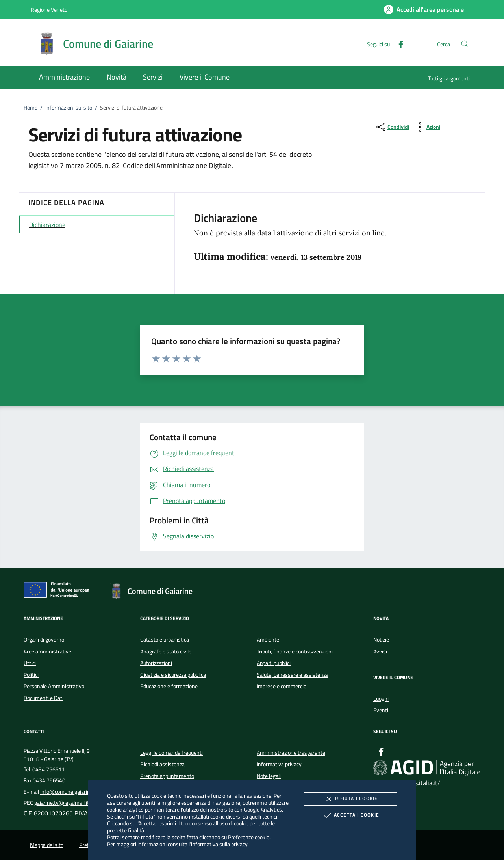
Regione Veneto (49, 10)
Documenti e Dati (44, 698)
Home (31, 108)
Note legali (269, 776)
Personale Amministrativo (54, 686)
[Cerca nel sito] (465, 44)
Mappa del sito (47, 845)
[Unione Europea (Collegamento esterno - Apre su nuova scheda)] (59, 591)
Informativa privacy (279, 764)
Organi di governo (44, 640)
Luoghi (381, 699)
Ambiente (268, 640)
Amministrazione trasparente (291, 753)
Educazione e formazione (169, 686)
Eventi (381, 710)
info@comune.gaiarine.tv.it (72, 792)
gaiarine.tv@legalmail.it (62, 803)
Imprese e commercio (282, 686)
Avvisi (380, 652)
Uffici (30, 663)
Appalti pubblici (274, 663)
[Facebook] (398, 44)
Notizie (381, 640)
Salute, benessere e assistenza (293, 675)
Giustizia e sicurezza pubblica (173, 675)
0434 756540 (49, 780)
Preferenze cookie (249, 837)
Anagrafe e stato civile (166, 652)
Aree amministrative (47, 652)
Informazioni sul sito (69, 108)
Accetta (350, 815)
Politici (31, 675)
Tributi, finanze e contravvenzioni (295, 652)
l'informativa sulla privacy (218, 844)
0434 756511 (49, 769)
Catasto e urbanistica (165, 640)
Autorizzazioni (156, 663)
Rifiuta (350, 799)
